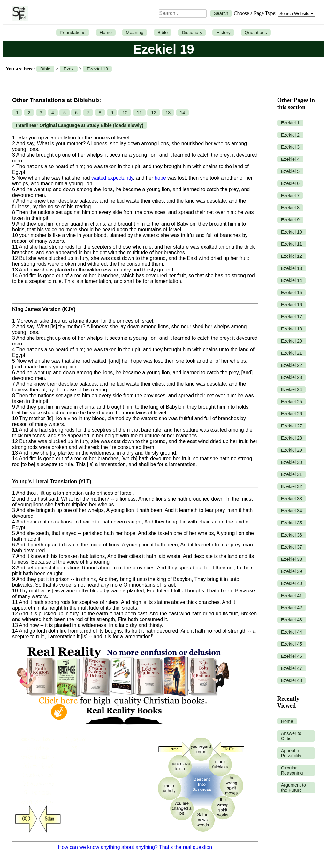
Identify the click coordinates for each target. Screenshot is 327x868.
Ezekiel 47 (292, 668)
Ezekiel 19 (97, 69)
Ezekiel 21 (292, 353)
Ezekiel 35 (292, 523)
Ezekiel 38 (292, 559)
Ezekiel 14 (292, 280)
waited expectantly (112, 178)
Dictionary (192, 33)
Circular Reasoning (292, 770)
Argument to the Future (293, 788)
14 (182, 113)
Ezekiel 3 (290, 147)
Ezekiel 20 (292, 341)
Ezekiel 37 (292, 547)
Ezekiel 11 (292, 244)
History (223, 33)
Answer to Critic (291, 736)
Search (221, 13)
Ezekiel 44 (292, 632)
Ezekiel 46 (292, 656)
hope (160, 178)
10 (125, 113)
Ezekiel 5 (290, 171)
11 (139, 113)
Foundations (73, 33)
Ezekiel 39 (292, 571)
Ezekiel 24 (292, 389)
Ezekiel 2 (290, 135)
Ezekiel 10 (292, 232)
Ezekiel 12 (292, 256)
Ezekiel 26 (292, 414)
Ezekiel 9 (290, 220)
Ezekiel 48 (292, 680)
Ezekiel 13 (292, 268)
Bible (163, 33)
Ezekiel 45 (292, 644)
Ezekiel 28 (292, 438)
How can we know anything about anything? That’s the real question (135, 847)
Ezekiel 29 (292, 450)
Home (106, 33)
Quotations (256, 33)
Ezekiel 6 (290, 183)
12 (154, 113)
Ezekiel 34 (292, 511)
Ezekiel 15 (292, 293)
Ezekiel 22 (292, 365)
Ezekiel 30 (292, 462)
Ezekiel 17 (292, 317)
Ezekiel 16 (292, 305)
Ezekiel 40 (292, 583)
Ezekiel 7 (290, 196)
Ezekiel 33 (292, 499)
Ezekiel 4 (290, 159)
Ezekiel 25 (292, 402)
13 (168, 113)
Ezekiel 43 (292, 620)
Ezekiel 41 (292, 596)
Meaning (135, 33)
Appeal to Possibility (291, 753)
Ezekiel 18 (292, 329)
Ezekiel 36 (292, 535)
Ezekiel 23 (292, 377)
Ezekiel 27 (292, 426)
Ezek (69, 69)
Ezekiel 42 (292, 608)
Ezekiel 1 (290, 123)
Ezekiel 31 (292, 474)
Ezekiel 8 (290, 208)
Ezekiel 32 (292, 486)
